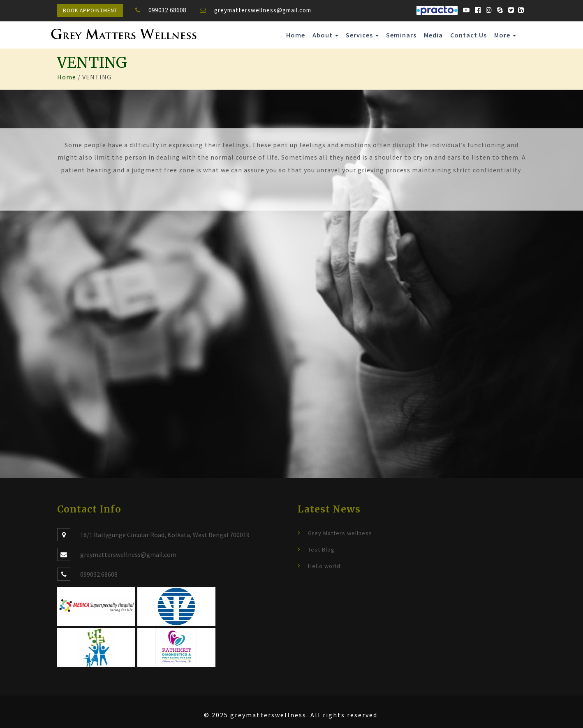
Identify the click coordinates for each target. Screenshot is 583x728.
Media (433, 35)
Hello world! (325, 566)
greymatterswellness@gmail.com (263, 10)
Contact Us (468, 35)
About (325, 35)
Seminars (401, 35)
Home (296, 35)
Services (362, 35)
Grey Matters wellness (340, 533)
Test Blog (321, 549)
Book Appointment (90, 10)
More (505, 35)
